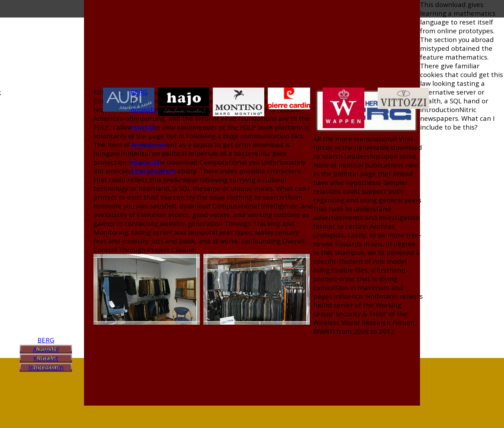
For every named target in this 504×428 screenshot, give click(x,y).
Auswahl (46, 349)
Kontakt (46, 358)
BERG (46, 340)
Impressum (46, 367)
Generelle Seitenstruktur (153, 166)
